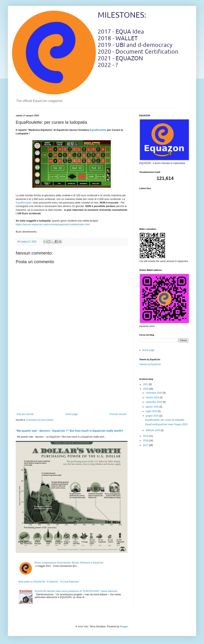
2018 (146, 441)
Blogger (124, 627)
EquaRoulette (98, 130)
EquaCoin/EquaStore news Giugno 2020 (166, 424)
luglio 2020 (152, 411)
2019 (146, 436)
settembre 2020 (154, 402)
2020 (146, 389)
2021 (146, 384)
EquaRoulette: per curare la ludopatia (165, 420)
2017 (146, 445)
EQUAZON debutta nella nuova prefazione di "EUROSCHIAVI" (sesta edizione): (76, 591)
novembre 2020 (154, 393)
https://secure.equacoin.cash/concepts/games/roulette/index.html (53, 224)
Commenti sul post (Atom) (40, 420)
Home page (72, 414)
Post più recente (25, 414)
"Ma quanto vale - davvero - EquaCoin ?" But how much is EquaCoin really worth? (69, 431)
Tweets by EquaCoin (150, 364)
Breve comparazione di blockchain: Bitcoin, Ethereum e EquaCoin (69, 563)
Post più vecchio (118, 414)
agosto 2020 (153, 407)
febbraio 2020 (153, 430)
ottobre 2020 (153, 398)
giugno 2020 (153, 416)
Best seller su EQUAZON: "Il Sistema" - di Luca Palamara (49, 582)
